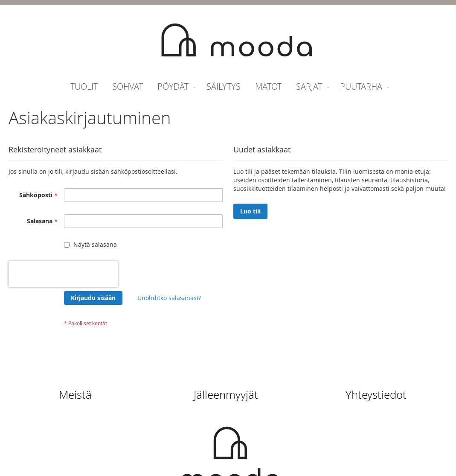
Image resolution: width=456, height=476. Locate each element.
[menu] (228, 86)
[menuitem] (84, 86)
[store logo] (237, 41)
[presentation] (63, 274)
